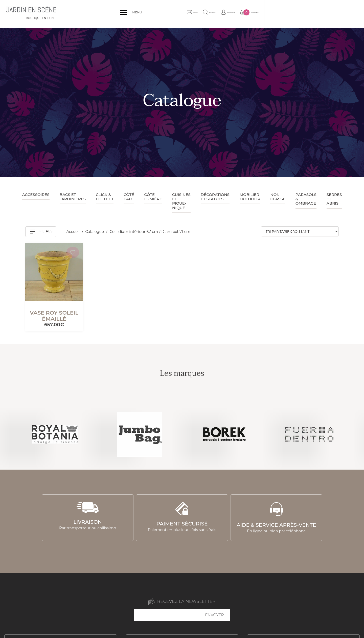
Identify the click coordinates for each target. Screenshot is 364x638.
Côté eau (129, 197)
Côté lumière (153, 197)
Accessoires (36, 195)
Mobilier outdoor (250, 197)
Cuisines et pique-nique (181, 201)
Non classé (278, 197)
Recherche (275, 14)
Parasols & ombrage (306, 199)
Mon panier (341, 14)
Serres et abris (334, 199)
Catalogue (96, 232)
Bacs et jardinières (73, 197)
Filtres (41, 232)
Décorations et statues (215, 197)
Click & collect (105, 197)
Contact (247, 14)
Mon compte (307, 14)
